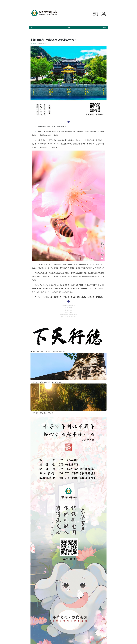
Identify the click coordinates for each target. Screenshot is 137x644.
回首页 (104, 28)
